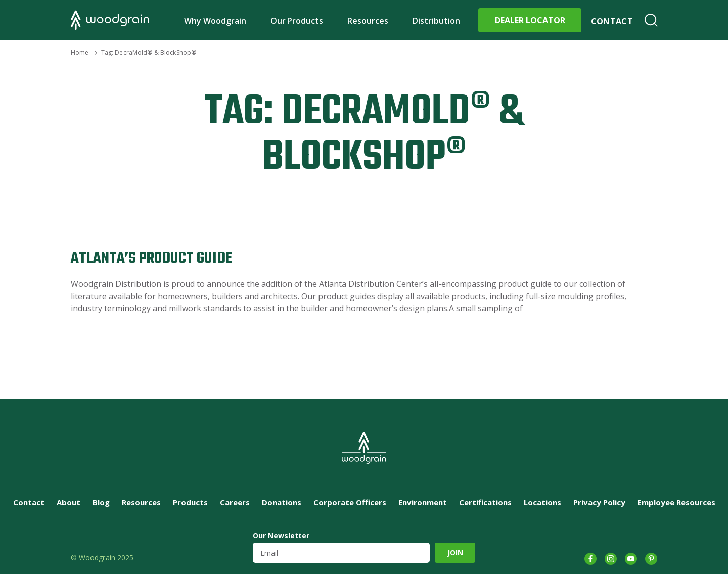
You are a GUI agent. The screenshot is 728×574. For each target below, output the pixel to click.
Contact (612, 21)
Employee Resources (676, 502)
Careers (235, 502)
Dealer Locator (530, 20)
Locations (542, 502)
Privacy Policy (599, 502)
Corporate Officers (350, 502)
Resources (368, 21)
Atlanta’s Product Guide (151, 258)
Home (80, 52)
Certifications (485, 502)
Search (651, 20)
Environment (423, 502)
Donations (282, 502)
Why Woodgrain (215, 21)
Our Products (297, 21)
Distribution (436, 21)
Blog (101, 502)
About (69, 502)
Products (190, 502)
